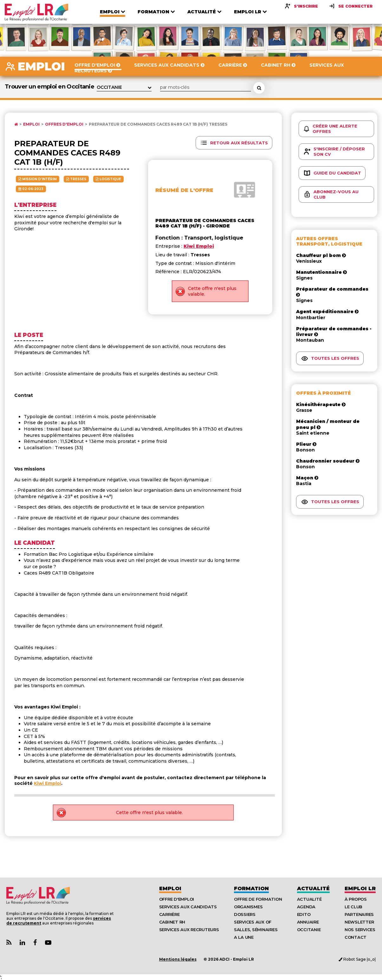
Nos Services (360, 930)
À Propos (356, 899)
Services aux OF (253, 922)
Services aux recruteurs (189, 930)
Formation (251, 888)
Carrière (169, 914)
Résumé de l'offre (184, 190)
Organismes (248, 907)
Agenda (306, 907)
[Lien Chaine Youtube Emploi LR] (48, 943)
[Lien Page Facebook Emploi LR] (35, 943)
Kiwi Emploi (48, 783)
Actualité (313, 888)
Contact (356, 937)
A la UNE (244, 937)
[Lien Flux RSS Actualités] (9, 943)
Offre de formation (258, 899)
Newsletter (359, 922)
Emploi (31, 124)
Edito (304, 914)
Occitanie (309, 930)
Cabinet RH (172, 922)
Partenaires (359, 914)
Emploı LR (360, 888)
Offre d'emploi (177, 899)
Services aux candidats (188, 907)
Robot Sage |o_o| (357, 959)
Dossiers (245, 914)
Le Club (353, 907)
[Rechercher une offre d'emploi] (259, 88)
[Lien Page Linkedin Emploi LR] (22, 943)
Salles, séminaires (256, 930)
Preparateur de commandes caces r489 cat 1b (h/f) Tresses (158, 124)
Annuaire (308, 922)
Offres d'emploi (64, 124)
